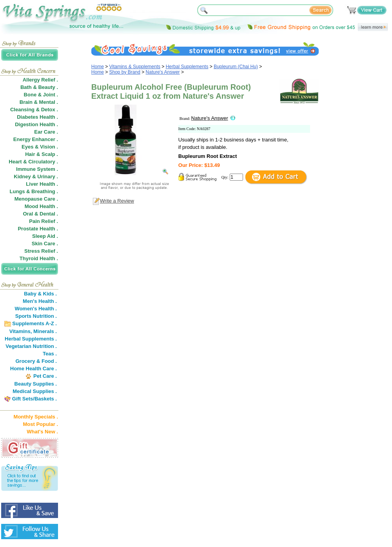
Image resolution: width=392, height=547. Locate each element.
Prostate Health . (38, 229)
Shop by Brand (125, 72)
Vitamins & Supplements (135, 67)
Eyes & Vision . (40, 147)
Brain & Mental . (39, 102)
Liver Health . (42, 184)
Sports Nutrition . (36, 316)
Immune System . (37, 169)
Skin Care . (45, 244)
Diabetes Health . (37, 117)
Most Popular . (40, 424)
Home (98, 67)
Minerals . (45, 331)
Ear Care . (46, 132)
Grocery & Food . (36, 361)
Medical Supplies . (35, 391)
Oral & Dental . (40, 214)
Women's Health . (36, 309)
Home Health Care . (34, 369)
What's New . (42, 432)
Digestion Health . (36, 124)
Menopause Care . (36, 199)
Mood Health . (41, 206)
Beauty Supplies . (36, 384)
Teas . (50, 354)
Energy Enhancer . (36, 139)
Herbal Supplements (187, 67)
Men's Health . (40, 301)
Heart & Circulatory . (33, 162)
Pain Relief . (44, 221)
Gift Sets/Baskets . (34, 399)
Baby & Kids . (40, 294)
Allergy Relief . (40, 80)
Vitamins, (21, 331)
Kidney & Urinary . (36, 177)
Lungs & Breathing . (34, 191)
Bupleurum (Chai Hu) (236, 67)
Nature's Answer (163, 72)
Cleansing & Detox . (34, 110)
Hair (30, 154)
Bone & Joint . (41, 95)
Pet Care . (45, 376)
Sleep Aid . (45, 236)
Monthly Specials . (36, 417)
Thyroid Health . (39, 258)
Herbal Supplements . (31, 339)
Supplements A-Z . (34, 323)
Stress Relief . (41, 251)
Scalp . (50, 154)
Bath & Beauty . (39, 87)
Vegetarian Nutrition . (31, 346)
